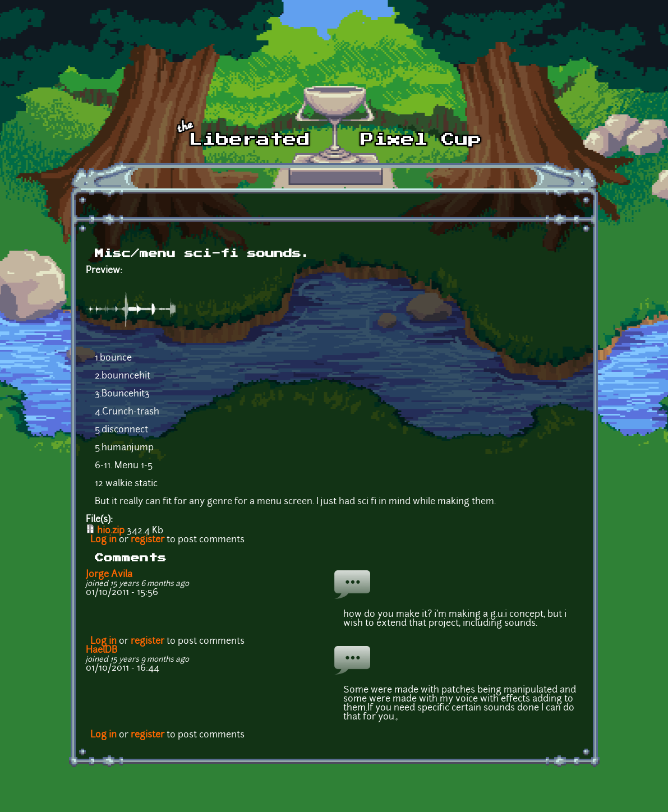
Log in (103, 540)
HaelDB (102, 650)
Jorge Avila (109, 575)
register (148, 540)
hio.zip (111, 531)
